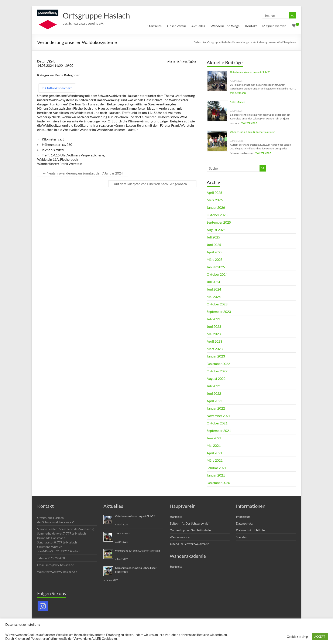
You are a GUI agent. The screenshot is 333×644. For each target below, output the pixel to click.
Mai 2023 (214, 334)
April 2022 (214, 401)
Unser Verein (176, 26)
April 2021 (214, 453)
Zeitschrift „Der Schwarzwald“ (190, 523)
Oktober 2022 (217, 371)
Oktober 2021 (217, 423)
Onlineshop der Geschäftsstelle (190, 530)
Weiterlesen (238, 93)
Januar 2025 (216, 267)
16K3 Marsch (238, 102)
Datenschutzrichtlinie (250, 530)
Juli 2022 (213, 386)
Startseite (155, 26)
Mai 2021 (214, 445)
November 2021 (219, 416)
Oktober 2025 (217, 215)
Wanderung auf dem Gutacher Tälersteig (252, 132)
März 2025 (215, 259)
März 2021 (215, 460)
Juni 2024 (214, 289)
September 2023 (219, 311)
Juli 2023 (213, 319)
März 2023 (215, 349)
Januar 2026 (216, 207)
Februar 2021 (217, 468)
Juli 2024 (213, 282)
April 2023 (214, 341)
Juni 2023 (214, 326)
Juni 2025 (214, 245)
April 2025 (214, 252)
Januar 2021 (216, 475)
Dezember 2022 (218, 364)
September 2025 (219, 222)
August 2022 (216, 378)
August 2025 (216, 230)
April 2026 (214, 192)
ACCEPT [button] (320, 637)
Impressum (243, 517)
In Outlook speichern (57, 88)
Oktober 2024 (217, 274)
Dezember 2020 (218, 483)
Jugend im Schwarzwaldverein (190, 544)
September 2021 (219, 431)
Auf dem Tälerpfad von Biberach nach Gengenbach (152, 184)
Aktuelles (198, 26)
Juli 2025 (213, 237)
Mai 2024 (214, 297)
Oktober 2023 (217, 304)
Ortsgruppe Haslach (96, 16)
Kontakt (251, 26)
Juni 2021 (214, 438)
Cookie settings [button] (298, 637)
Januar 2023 (216, 356)
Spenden (242, 537)
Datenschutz (244, 523)
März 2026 (215, 200)
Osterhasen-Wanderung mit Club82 (250, 72)
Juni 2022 (214, 393)
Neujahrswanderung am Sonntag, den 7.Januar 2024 (83, 173)
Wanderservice (180, 537)
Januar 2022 (216, 408)
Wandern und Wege (225, 26)
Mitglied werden (274, 26)
